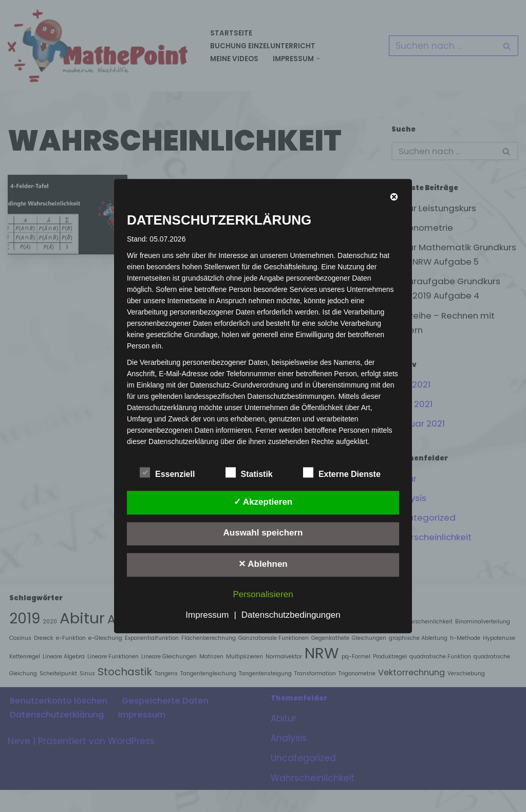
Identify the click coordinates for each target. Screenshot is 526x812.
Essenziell (167, 472)
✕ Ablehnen (263, 564)
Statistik (249, 472)
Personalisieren (263, 594)
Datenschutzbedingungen (291, 615)
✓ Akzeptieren (263, 502)
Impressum (207, 615)
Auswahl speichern (263, 533)
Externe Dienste (342, 472)
